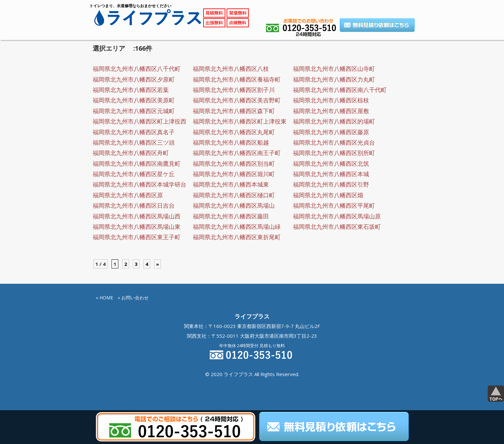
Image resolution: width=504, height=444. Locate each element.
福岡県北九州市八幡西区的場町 (334, 121)
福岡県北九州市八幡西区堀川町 (234, 174)
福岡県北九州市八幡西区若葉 (131, 90)
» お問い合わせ (133, 298)
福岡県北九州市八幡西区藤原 (331, 132)
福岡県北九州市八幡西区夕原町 (134, 79)
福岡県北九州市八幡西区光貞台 (334, 142)
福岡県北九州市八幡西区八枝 (231, 69)
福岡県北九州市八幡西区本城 (331, 174)
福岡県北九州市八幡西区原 (128, 195)
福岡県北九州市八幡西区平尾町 (334, 205)
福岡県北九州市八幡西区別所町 (334, 153)
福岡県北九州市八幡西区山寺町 (334, 69)
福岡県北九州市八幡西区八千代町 (137, 69)
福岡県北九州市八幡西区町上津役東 (240, 121)
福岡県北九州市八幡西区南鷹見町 (137, 163)
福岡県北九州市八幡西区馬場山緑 (237, 227)
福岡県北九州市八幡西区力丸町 (334, 79)
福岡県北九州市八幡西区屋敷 (331, 111)
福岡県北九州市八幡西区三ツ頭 (134, 142)
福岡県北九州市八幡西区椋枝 (331, 100)
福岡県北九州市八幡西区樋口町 (234, 195)
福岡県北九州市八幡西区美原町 (134, 100)
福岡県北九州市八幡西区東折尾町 (237, 237)
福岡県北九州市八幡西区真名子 (134, 132)
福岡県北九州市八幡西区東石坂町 (337, 227)
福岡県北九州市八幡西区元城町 (134, 111)
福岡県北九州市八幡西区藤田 (231, 216)
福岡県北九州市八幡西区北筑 (331, 163)
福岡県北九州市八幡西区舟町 (131, 153)
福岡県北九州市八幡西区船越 (231, 142)
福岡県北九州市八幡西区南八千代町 (340, 90)
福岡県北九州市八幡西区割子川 (234, 90)
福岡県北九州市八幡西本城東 (231, 184)
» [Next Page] (158, 264)
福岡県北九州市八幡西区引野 (331, 184)
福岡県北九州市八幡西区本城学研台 (139, 184)
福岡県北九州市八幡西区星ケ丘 (134, 174)
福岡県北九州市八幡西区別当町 (234, 163)
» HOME (105, 298)
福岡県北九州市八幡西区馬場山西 (137, 216)
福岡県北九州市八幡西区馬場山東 (137, 227)
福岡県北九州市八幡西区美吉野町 (237, 100)
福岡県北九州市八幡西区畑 (328, 195)
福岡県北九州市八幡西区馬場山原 (337, 216)
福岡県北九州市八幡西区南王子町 (237, 153)
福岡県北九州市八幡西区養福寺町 (237, 79)
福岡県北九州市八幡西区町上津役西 (139, 121)
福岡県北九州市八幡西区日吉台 (134, 205)
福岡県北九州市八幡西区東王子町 (137, 237)
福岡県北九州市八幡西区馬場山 (234, 205)
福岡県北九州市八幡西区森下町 (234, 111)
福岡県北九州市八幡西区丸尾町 (234, 132)
